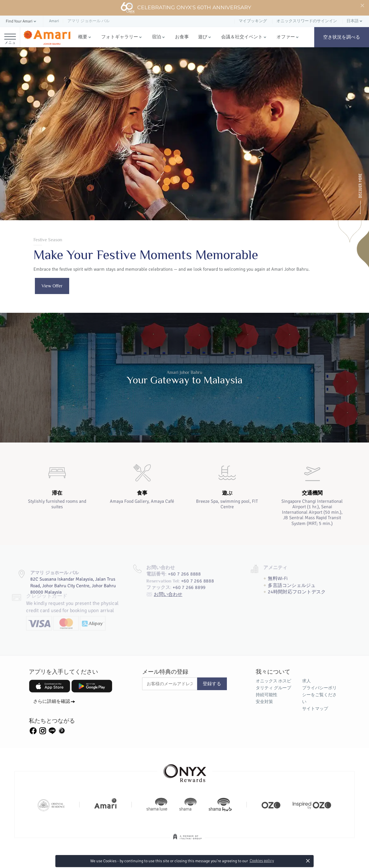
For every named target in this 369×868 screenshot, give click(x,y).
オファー (286, 37)
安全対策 (264, 702)
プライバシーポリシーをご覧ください (319, 695)
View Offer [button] (52, 286)
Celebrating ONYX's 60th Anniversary (186, 8)
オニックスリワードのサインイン (307, 21)
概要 (83, 37)
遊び (203, 37)
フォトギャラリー (120, 37)
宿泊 (157, 37)
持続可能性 (267, 695)
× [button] (308, 861)
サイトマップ (315, 709)
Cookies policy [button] (262, 861)
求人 (306, 681)
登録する (212, 684)
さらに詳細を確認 (52, 701)
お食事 (182, 37)
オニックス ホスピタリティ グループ (273, 684)
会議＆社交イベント (242, 37)
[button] (21, 21)
